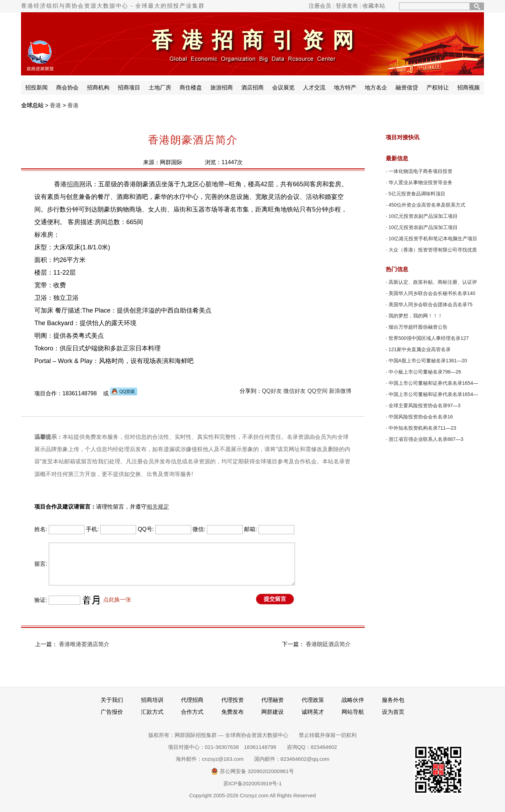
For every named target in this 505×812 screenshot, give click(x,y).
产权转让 (438, 88)
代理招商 (192, 700)
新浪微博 (340, 391)
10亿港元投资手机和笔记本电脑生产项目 (433, 239)
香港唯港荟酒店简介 (84, 644)
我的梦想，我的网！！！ (416, 316)
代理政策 (313, 700)
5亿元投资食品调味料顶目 (417, 194)
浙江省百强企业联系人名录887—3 (426, 439)
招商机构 (98, 88)
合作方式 (192, 712)
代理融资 (272, 700)
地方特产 (345, 88)
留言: (41, 564)
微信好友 (295, 391)
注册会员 (320, 6)
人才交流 (314, 88)
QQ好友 (272, 391)
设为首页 (393, 712)
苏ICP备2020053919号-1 (253, 783)
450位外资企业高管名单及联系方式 (427, 205)
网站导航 (353, 712)
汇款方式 (152, 712)
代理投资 (233, 700)
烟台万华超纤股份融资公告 (418, 327)
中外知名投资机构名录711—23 (422, 428)
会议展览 (283, 88)
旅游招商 (222, 88)
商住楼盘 (191, 88)
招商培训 (152, 700)
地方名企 (376, 88)
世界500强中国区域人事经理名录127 (429, 338)
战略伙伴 (353, 700)
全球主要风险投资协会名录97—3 (425, 405)
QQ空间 (318, 391)
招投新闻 (36, 88)
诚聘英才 (313, 712)
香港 (55, 105)
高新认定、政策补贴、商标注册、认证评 (433, 282)
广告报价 (112, 712)
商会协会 (67, 88)
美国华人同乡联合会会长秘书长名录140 (432, 293)
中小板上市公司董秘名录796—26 (425, 372)
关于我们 (112, 700)
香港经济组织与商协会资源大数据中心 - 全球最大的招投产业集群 (113, 6)
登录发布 (347, 6)
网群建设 (272, 712)
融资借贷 (407, 88)
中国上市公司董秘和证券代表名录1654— (433, 383)
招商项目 (129, 88)
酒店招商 (252, 88)
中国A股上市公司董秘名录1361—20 (428, 361)
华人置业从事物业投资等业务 (420, 182)
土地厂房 (160, 88)
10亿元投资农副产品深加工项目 (423, 216)
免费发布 (233, 712)
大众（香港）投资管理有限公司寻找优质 (433, 250)
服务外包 (393, 700)
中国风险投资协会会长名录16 (421, 417)
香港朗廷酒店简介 (328, 644)
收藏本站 (374, 6)
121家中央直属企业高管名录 (420, 349)
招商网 (76, 184)
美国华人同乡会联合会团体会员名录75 (431, 304)
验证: (41, 600)
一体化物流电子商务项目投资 (420, 171)
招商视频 (469, 88)
